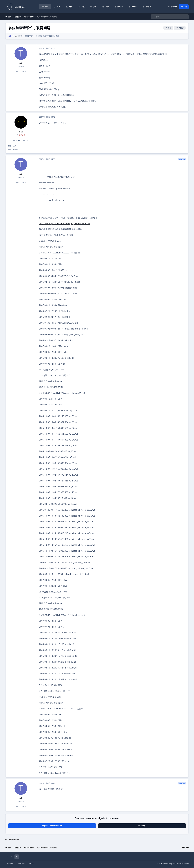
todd (17, 36)
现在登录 (142, 826)
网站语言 (11, 863)
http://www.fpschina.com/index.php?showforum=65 (65, 223)
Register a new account (52, 826)
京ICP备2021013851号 (180, 863)
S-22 (21, 132)
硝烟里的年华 (54, 36)
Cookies (31, 863)
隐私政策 (21, 863)
